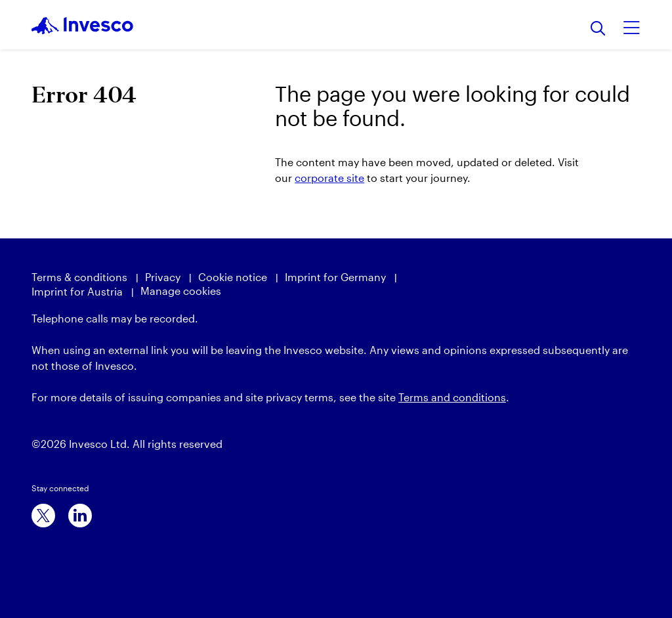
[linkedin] (80, 516)
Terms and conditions (452, 397)
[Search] (598, 29)
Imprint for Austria (77, 291)
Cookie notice (233, 277)
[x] (43, 516)
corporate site (329, 178)
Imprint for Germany (335, 277)
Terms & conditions (79, 277)
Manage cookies (181, 291)
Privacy (163, 277)
